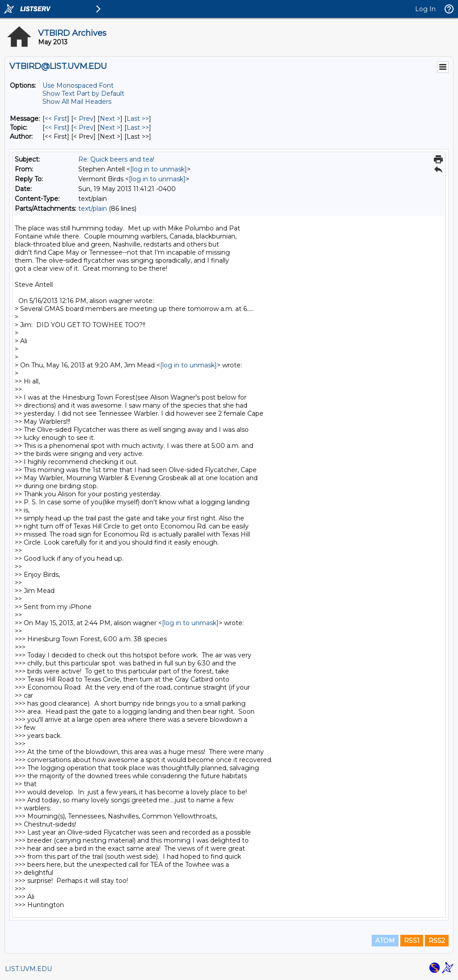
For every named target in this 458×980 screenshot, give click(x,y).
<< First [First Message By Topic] (56, 128)
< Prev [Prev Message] (83, 119)
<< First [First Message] (56, 119)
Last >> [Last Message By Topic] (138, 128)
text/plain (93, 209)
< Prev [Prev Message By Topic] (83, 128)
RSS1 (412, 941)
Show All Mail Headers (77, 102)
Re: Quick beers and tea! (116, 159)
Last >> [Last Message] (138, 119)
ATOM (385, 941)
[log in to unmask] (159, 169)
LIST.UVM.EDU (28, 969)
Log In (425, 9)
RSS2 (437, 941)
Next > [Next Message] (110, 119)
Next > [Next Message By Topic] (110, 128)
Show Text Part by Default (83, 94)
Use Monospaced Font (78, 85)
